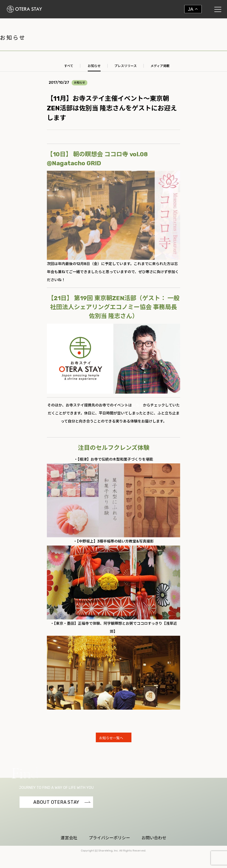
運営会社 (69, 838)
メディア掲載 (160, 66)
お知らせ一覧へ (112, 738)
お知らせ (94, 66)
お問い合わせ (154, 838)
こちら (137, 405)
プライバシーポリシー (109, 838)
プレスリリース (126, 66)
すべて (69, 66)
